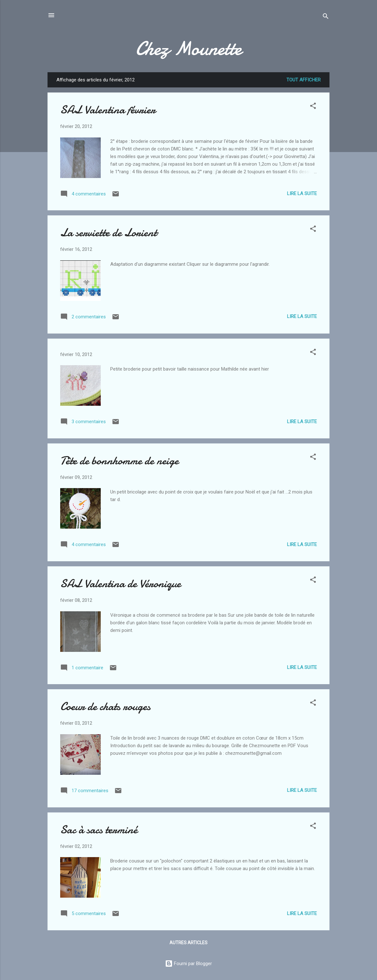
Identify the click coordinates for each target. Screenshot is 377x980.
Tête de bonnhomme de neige (119, 461)
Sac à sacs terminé (99, 830)
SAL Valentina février (108, 110)
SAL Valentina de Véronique (121, 584)
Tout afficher (304, 80)
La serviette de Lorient (109, 233)
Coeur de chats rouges (105, 706)
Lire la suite (302, 194)
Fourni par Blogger (188, 964)
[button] (313, 107)
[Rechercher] (326, 17)
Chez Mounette (189, 48)
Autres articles (188, 943)
